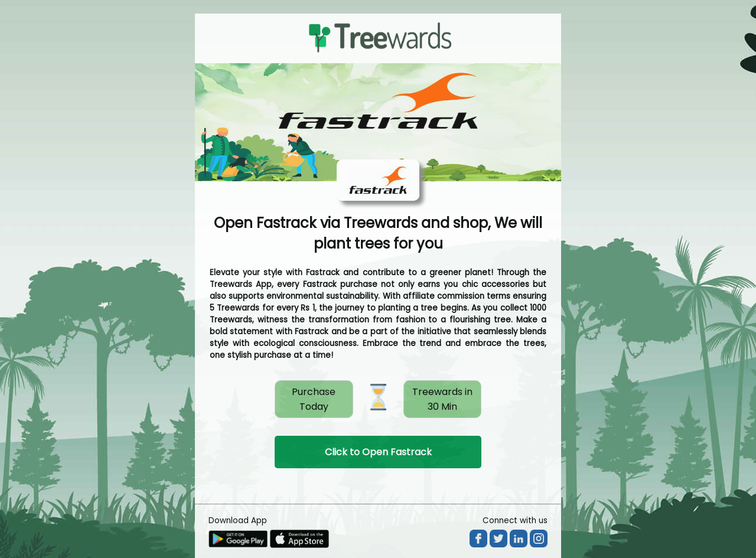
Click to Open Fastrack (378, 452)
